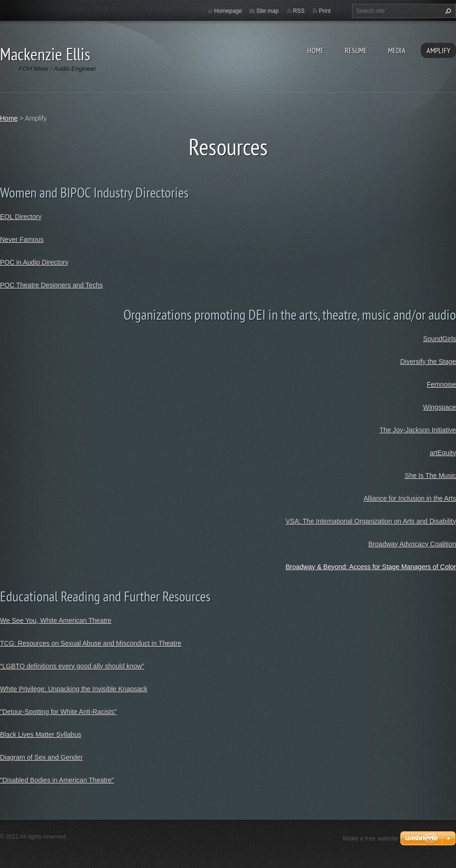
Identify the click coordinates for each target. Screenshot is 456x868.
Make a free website (370, 838)
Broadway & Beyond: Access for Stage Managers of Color (371, 567)
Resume (356, 50)
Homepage (228, 11)
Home (316, 50)
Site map (267, 11)
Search (447, 11)
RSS (299, 11)
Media (397, 50)
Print (325, 11)
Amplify (438, 50)
